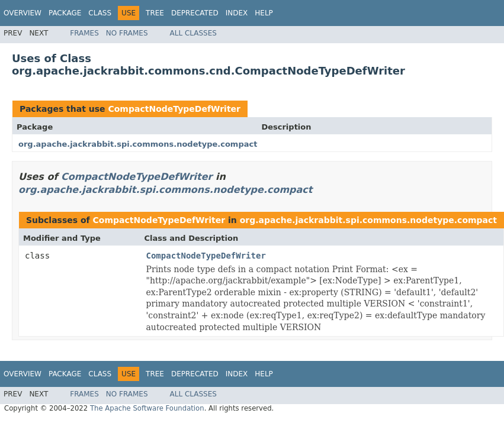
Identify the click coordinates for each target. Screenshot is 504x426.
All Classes (193, 33)
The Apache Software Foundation (147, 408)
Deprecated (195, 13)
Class (100, 13)
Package (65, 13)
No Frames (127, 33)
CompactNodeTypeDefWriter (174, 109)
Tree (155, 13)
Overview (23, 13)
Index (237, 13)
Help (264, 13)
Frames (84, 33)
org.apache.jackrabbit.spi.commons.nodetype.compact (138, 144)
